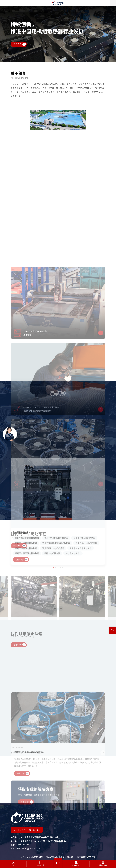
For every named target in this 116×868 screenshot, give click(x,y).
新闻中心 (103, 864)
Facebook (40, 864)
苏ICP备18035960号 (66, 857)
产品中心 (76, 864)
